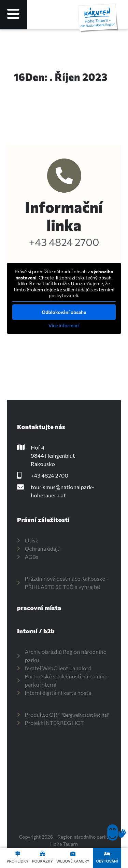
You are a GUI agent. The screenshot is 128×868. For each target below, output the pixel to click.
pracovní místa (39, 608)
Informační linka (64, 216)
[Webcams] (73, 854)
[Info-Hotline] (64, 176)
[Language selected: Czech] (64, 15)
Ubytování (107, 861)
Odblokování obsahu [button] (64, 312)
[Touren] (18, 854)
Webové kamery (73, 861)
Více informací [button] (64, 325)
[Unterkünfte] (107, 854)
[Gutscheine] (42, 854)
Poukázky (42, 861)
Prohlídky (18, 861)
